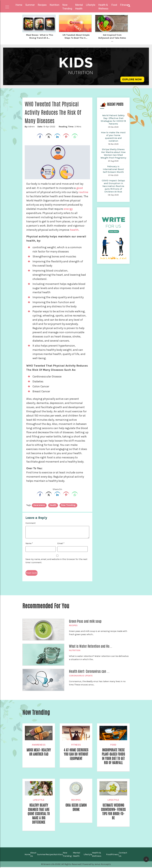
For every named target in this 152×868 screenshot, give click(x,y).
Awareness (39, 744)
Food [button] (114, 5)
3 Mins (70, 126)
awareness (39, 505)
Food (113, 744)
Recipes (73, 625)
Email (61, 543)
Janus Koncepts (103, 865)
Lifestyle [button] (91, 5)
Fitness (76, 744)
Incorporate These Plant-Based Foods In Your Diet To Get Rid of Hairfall (113, 756)
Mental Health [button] (79, 7)
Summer (41, 855)
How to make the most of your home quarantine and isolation (113, 136)
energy (68, 208)
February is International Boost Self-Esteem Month (113, 169)
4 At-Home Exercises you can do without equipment (76, 756)
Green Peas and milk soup (85, 621)
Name (29, 543)
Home (19, 5)
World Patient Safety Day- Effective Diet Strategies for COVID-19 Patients (113, 119)
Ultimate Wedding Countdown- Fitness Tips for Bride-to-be (113, 812)
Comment (31, 523)
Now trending (68, 505)
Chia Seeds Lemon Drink (76, 808)
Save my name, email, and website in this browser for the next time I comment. (56, 560)
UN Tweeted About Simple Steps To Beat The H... (76, 36)
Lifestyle (39, 800)
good (80, 187)
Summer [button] (30, 5)
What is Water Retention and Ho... (91, 646)
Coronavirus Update (81, 675)
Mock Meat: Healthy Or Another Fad (39, 754)
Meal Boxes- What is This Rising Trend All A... (40, 36)
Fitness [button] (124, 5)
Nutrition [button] (55, 5)
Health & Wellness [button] (103, 7)
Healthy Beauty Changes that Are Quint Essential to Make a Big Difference (39, 814)
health (74, 229)
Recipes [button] (42, 5)
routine (83, 192)
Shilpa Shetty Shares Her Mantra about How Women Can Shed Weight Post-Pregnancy (113, 153)
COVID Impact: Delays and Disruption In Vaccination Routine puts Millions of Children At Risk (113, 186)
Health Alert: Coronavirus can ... (89, 671)
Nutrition (75, 650)
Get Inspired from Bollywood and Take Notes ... (112, 38)
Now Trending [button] (67, 7)
